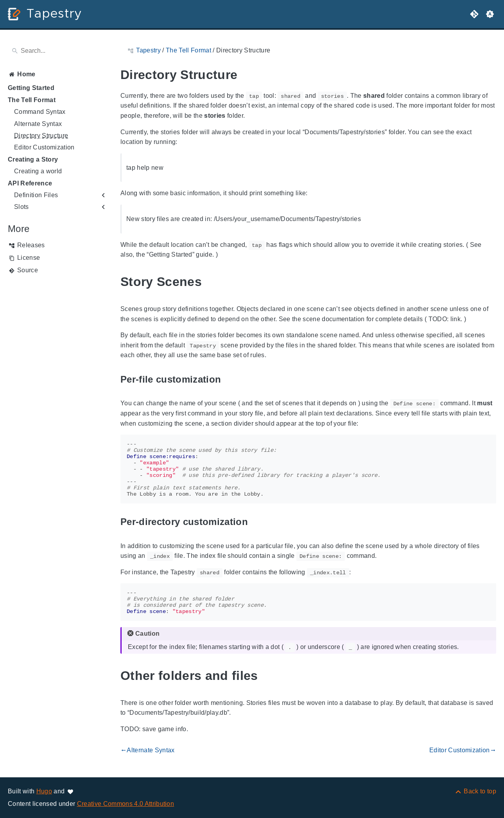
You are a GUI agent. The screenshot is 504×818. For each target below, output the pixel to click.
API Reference (30, 183)
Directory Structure (41, 136)
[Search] (58, 51)
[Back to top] (475, 791)
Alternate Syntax (38, 124)
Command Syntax (40, 112)
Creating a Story (33, 159)
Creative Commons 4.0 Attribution (126, 804)
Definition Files (36, 195)
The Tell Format (32, 100)
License (29, 258)
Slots (22, 207)
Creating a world (38, 171)
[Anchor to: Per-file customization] (230, 379)
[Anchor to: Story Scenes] (211, 282)
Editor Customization (44, 147)
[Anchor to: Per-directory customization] (257, 522)
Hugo (44, 791)
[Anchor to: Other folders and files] (267, 676)
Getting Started (31, 88)
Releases (31, 245)
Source (28, 270)
